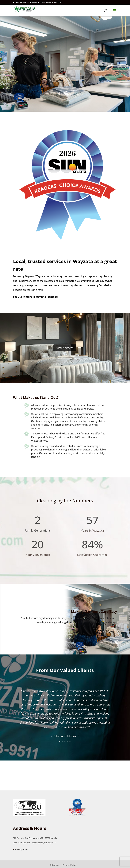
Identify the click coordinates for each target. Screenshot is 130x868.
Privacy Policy (69, 865)
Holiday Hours (22, 849)
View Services (65, 348)
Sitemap (54, 865)
